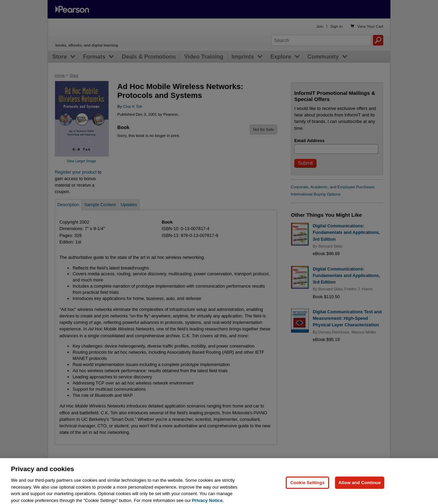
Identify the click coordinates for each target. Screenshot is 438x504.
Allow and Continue (360, 486)
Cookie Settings (307, 486)
